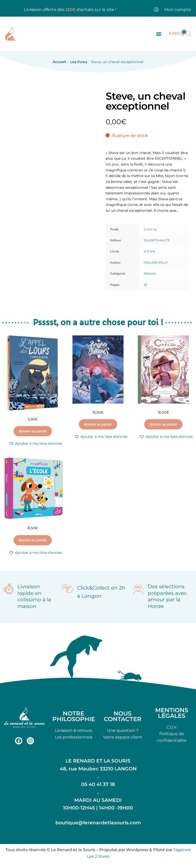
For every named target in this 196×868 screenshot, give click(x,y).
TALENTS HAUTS (157, 240)
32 (145, 285)
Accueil (59, 62)
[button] (159, 34)
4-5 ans (149, 251)
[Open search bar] (188, 34)
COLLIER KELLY (156, 262)
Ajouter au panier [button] (33, 431)
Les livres (79, 62)
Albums (150, 273)
